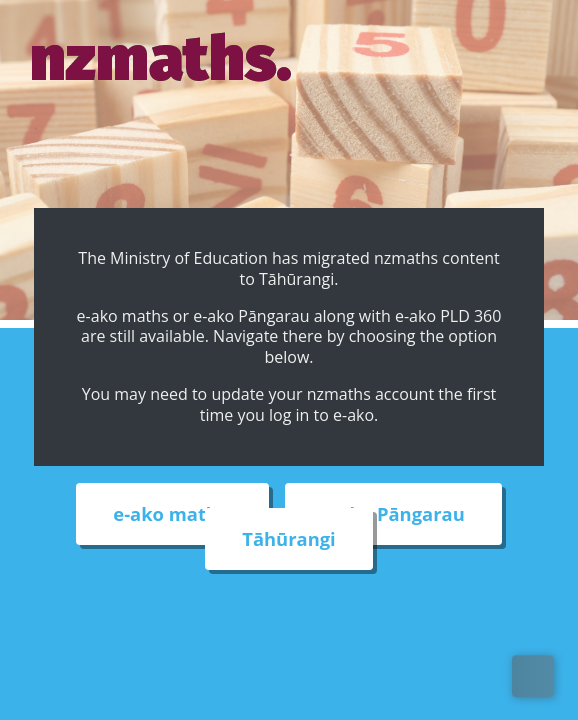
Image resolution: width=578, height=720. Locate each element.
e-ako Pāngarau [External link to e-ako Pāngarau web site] (392, 514)
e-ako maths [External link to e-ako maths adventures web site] (172, 514)
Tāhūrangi (288, 539)
